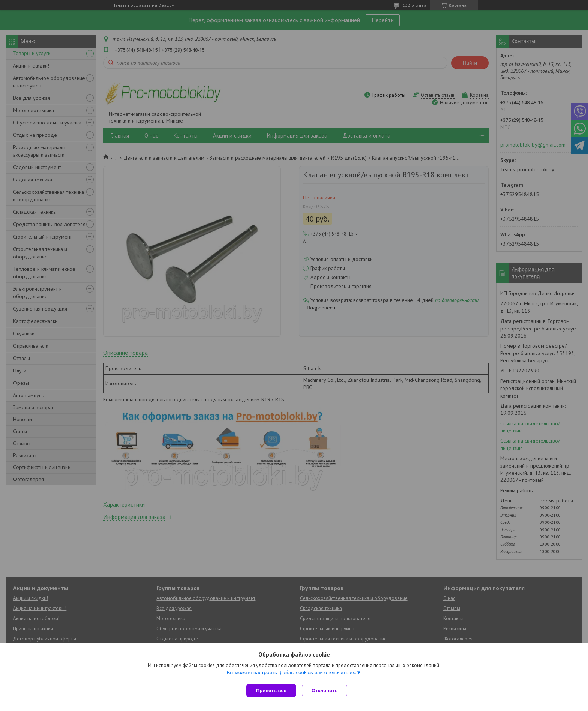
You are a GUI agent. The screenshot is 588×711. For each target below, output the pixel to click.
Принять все (271, 691)
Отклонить (326, 691)
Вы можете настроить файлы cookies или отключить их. (291, 674)
